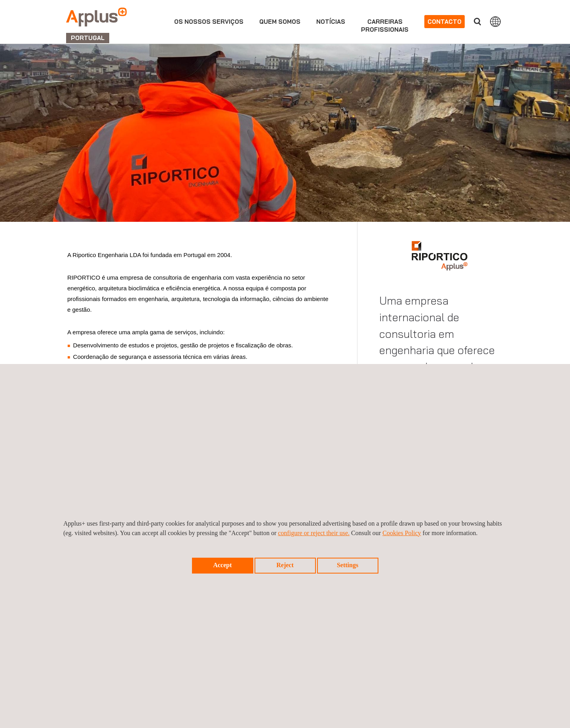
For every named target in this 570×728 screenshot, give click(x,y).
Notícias (331, 22)
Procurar (477, 22)
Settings (348, 565)
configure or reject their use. (314, 533)
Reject (285, 565)
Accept (222, 565)
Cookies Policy (402, 533)
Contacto (445, 22)
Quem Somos (280, 22)
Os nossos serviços (209, 22)
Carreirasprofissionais (385, 26)
